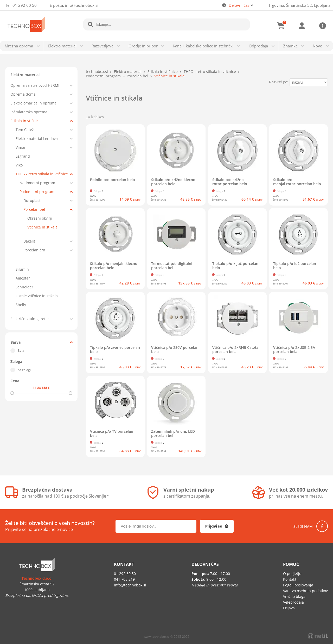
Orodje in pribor (143, 46)
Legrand (23, 156)
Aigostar (23, 278)
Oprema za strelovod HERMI (35, 85)
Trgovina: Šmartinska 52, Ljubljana (299, 5)
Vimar (21, 147)
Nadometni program (37, 183)
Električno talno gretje (30, 319)
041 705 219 (124, 579)
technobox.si (97, 72)
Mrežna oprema (19, 46)
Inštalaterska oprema (29, 112)
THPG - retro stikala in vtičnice (42, 174)
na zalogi (24, 370)
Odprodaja (258, 46)
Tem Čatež (25, 130)
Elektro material (62, 46)
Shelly (21, 305)
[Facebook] (322, 526)
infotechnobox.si (82, 5)
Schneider (24, 287)
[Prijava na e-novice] (217, 526)
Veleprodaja (293, 602)
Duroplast (32, 200)
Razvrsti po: (279, 82)
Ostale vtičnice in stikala (37, 296)
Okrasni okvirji (40, 218)
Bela (21, 351)
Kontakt (290, 579)
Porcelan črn (34, 250)
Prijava (302, 26)
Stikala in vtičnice (25, 121)
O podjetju (292, 574)
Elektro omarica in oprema (33, 103)
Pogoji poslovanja (298, 585)
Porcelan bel (34, 209)
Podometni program (37, 192)
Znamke (290, 46)
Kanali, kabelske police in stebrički (203, 46)
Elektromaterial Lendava (37, 138)
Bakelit (29, 241)
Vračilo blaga (294, 596)
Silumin (22, 269)
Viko (19, 165)
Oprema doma (23, 94)
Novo (318, 46)
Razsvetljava (103, 46)
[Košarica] (281, 26)
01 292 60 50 (25, 5)
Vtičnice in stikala (42, 227)
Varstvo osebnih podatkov (305, 591)
